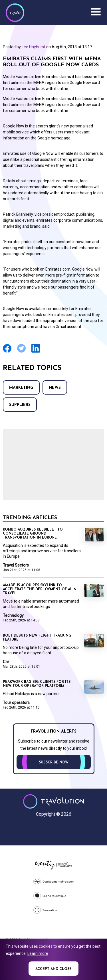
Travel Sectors (16, 565)
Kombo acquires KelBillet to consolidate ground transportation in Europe (33, 534)
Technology (13, 615)
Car (6, 662)
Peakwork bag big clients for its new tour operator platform (37, 684)
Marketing (21, 388)
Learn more (38, 953)
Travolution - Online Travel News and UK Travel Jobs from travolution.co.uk (53, 801)
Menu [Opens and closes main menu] (96, 12)
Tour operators (16, 703)
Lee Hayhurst (34, 47)
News (55, 388)
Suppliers (20, 405)
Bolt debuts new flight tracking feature (37, 638)
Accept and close (53, 969)
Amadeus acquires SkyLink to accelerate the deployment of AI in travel (40, 589)
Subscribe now (54, 763)
